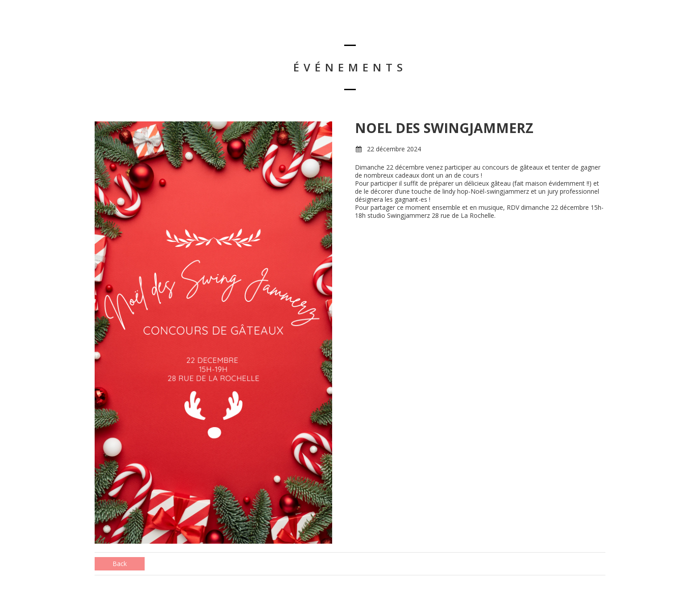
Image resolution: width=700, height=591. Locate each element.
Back (120, 564)
